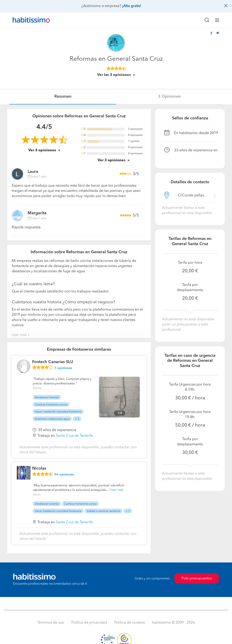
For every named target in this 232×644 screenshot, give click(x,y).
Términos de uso (51, 623)
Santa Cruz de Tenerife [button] (74, 436)
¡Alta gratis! (132, 6)
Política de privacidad (89, 623)
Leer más (19, 335)
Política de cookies (129, 623)
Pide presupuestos (197, 579)
